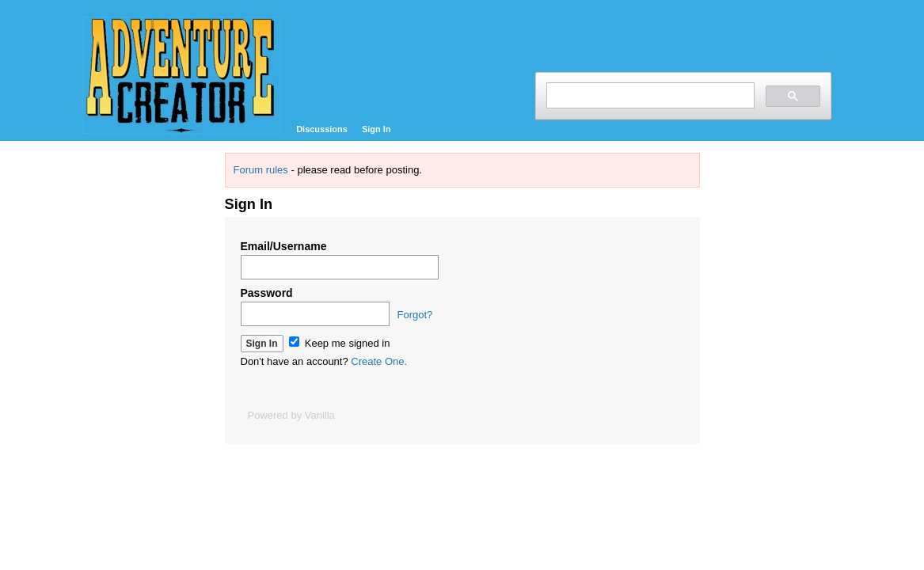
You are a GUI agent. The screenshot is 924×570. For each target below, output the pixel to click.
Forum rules (261, 170)
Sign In (376, 129)
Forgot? (415, 315)
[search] (649, 95)
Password (267, 293)
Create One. (379, 361)
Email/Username (284, 246)
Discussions (322, 129)
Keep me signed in (339, 343)
